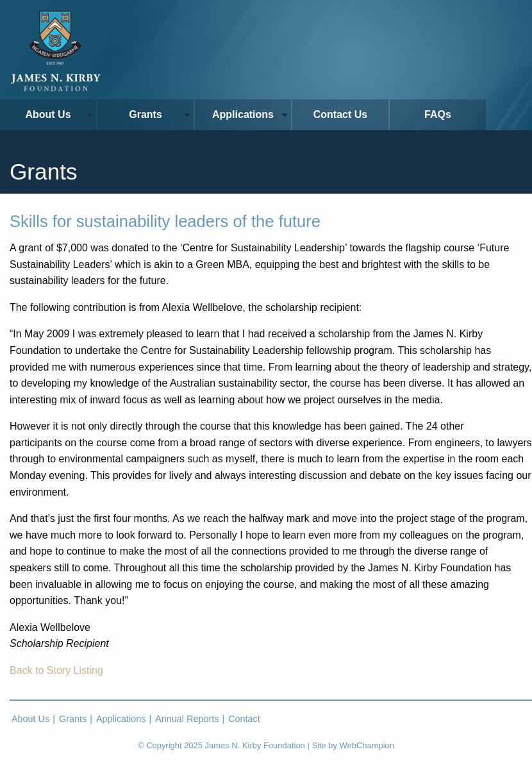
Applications (243, 114)
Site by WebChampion (353, 745)
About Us (48, 114)
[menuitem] (49, 115)
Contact (244, 719)
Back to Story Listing (56, 670)
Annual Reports (187, 719)
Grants (145, 114)
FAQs (438, 114)
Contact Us (340, 114)
